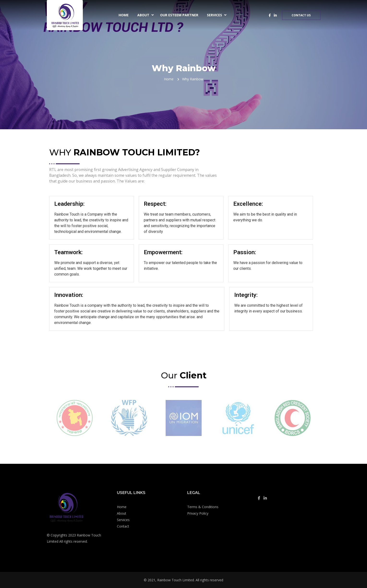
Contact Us (301, 15)
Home (124, 15)
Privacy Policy (198, 513)
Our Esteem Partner (179, 15)
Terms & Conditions (203, 507)
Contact (123, 526)
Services (214, 15)
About (143, 15)
